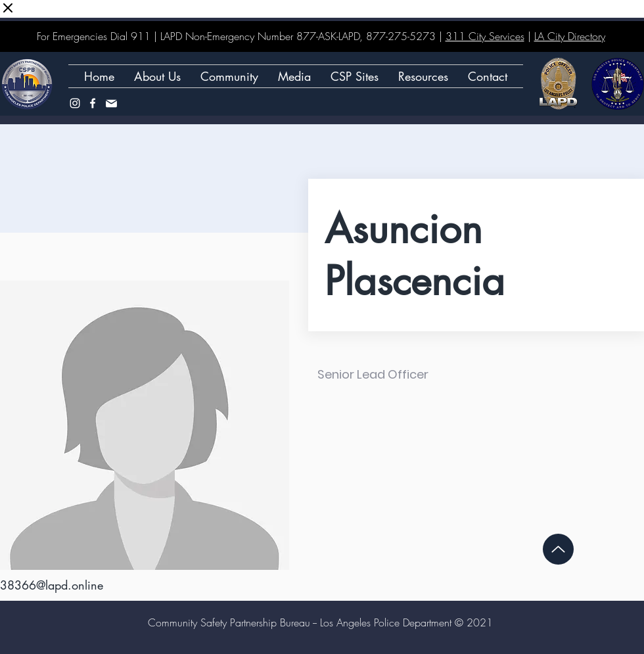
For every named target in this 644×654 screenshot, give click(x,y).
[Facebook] (93, 103)
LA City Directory (570, 36)
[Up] (558, 549)
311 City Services (485, 36)
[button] (355, 76)
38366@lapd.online (52, 585)
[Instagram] (75, 103)
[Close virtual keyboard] (8, 9)
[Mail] (111, 103)
